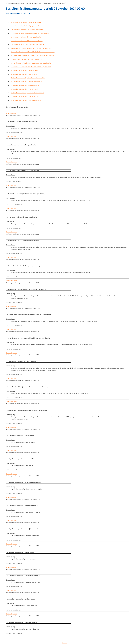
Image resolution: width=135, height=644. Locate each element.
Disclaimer (65, 643)
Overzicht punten (11, 113)
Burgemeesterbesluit (21, 3)
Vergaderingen (10, 3)
